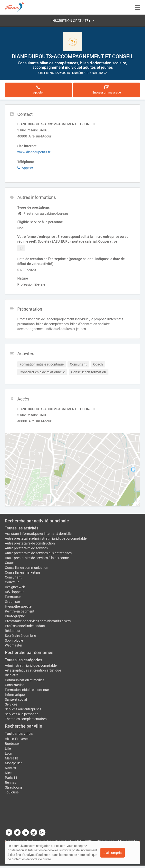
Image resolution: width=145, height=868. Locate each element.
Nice (8, 773)
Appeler (25, 168)
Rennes (10, 783)
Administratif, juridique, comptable (31, 665)
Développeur (14, 592)
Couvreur (12, 582)
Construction (15, 685)
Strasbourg (13, 787)
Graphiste (12, 602)
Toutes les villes (19, 734)
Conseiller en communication (27, 568)
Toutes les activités (22, 528)
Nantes (10, 768)
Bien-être (12, 675)
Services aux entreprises (23, 709)
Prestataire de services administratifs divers (38, 621)
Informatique (15, 695)
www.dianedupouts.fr (34, 152)
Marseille (12, 758)
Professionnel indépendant (25, 626)
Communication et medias (25, 680)
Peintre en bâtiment (20, 611)
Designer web (15, 587)
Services (11, 704)
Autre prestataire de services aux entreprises (38, 553)
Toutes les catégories (24, 660)
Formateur (13, 597)
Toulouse (12, 792)
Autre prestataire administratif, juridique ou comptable (46, 538)
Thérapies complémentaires (26, 719)
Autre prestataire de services (26, 548)
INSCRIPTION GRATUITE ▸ (73, 21)
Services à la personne (22, 714)
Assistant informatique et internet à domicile (38, 534)
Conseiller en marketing (22, 572)
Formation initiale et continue (27, 690)
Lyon (9, 753)
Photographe (15, 616)
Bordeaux (12, 744)
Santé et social (16, 699)
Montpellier (13, 763)
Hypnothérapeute (18, 606)
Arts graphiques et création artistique (33, 670)
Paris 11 (11, 778)
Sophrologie (14, 640)
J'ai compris (113, 853)
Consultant (13, 577)
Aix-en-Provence (17, 739)
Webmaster (14, 645)
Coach (10, 563)
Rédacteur (13, 631)
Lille (8, 749)
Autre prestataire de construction (30, 543)
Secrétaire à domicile (20, 636)
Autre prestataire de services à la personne (37, 558)
